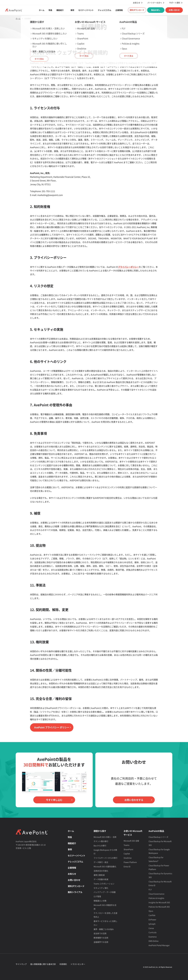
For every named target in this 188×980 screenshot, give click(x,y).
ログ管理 (97, 896)
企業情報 (119, 10)
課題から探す (100, 831)
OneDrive (128, 858)
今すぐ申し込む (54, 800)
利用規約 (63, 964)
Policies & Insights (156, 898)
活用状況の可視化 (101, 871)
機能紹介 (60, 10)
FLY (150, 889)
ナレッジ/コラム (105, 10)
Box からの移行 (100, 846)
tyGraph (152, 924)
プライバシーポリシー (128, 267)
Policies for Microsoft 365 (159, 907)
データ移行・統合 (101, 862)
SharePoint (128, 849)
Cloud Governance (156, 894)
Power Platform (130, 862)
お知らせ (137, 3)
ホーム (42, 10)
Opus (151, 911)
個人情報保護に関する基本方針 (43, 964)
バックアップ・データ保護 (105, 892)
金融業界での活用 (101, 942)
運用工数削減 (99, 875)
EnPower (152, 920)
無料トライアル (75, 892)
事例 (72, 10)
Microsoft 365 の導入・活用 (105, 837)
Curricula (152, 932)
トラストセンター (78, 964)
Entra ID (127, 866)
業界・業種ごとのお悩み (104, 929)
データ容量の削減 (101, 879)
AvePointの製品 (156, 831)
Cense (151, 928)
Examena (153, 937)
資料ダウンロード (137, 10)
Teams (127, 845)
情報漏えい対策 (100, 901)
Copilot (127, 854)
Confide (152, 915)
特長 (50, 10)
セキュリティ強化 (101, 888)
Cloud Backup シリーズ (158, 837)
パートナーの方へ (155, 3)
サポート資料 (175, 3)
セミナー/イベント (86, 10)
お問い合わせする (134, 800)
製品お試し (156, 10)
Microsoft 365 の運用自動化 (105, 866)
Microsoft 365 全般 (131, 841)
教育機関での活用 (101, 938)
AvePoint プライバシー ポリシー (52, 727)
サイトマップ (21, 964)
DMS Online (154, 941)
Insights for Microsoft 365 (159, 902)
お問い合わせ (174, 10)
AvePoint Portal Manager (159, 945)
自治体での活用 (100, 933)
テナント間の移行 (101, 841)
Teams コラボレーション (104, 884)
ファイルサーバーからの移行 (105, 858)
